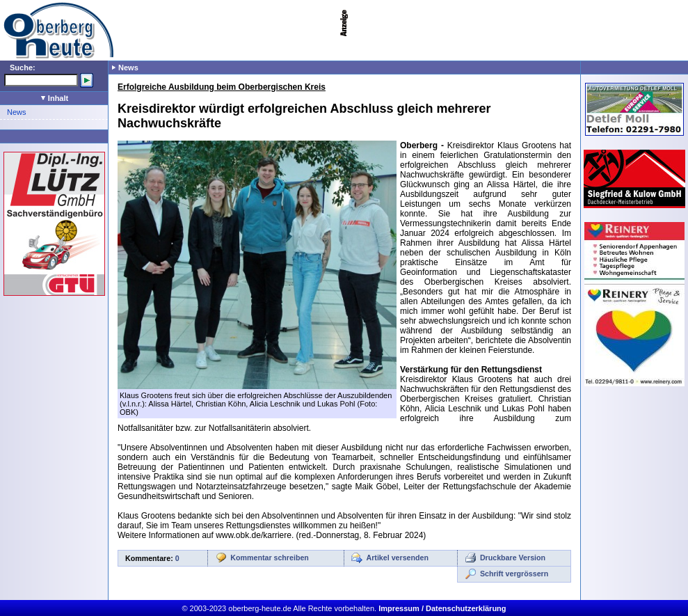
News (17, 112)
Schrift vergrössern (514, 574)
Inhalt (55, 98)
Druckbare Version (513, 558)
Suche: (23, 68)
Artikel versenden (398, 558)
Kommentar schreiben (270, 558)
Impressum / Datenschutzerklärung (442, 608)
